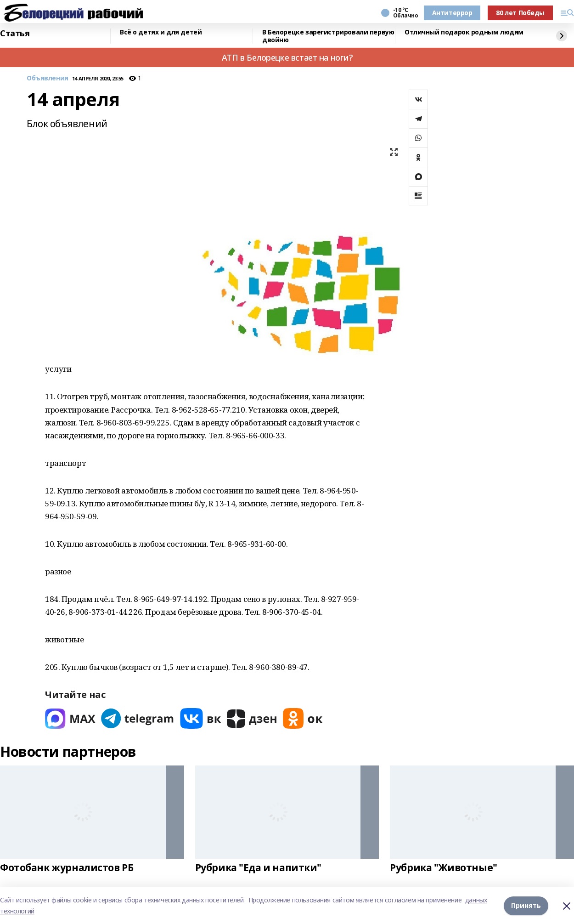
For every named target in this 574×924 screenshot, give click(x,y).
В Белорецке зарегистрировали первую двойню (328, 36)
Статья (15, 34)
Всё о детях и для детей (161, 32)
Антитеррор (452, 13)
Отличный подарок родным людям (464, 32)
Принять (526, 905)
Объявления (48, 78)
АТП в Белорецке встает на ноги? (287, 57)
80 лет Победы (520, 13)
